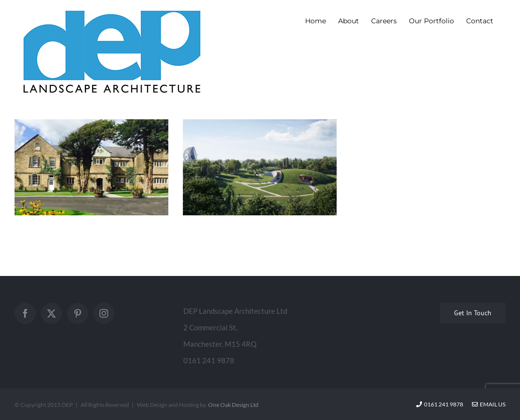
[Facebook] (25, 313)
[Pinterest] (78, 313)
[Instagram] (104, 313)
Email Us (489, 404)
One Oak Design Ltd (233, 405)
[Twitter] (51, 313)
